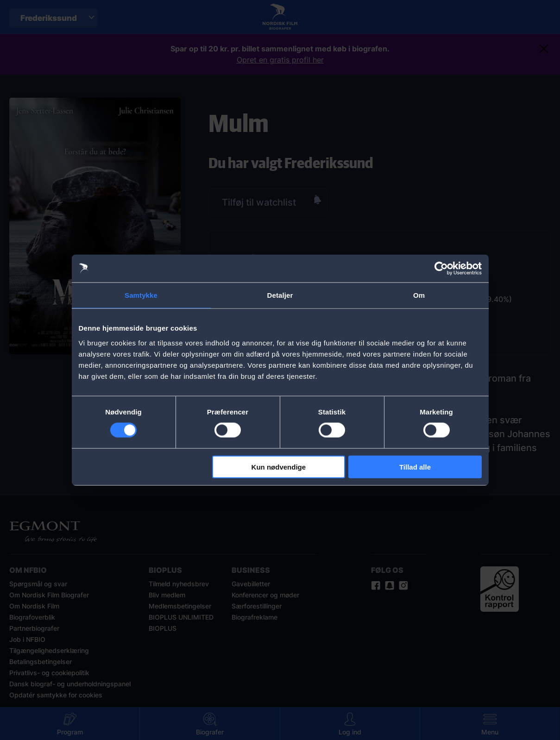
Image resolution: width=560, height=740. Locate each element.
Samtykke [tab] (141, 295)
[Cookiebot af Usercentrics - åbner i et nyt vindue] (441, 269)
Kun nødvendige (279, 467)
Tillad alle (415, 467)
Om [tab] (419, 295)
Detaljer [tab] (280, 295)
